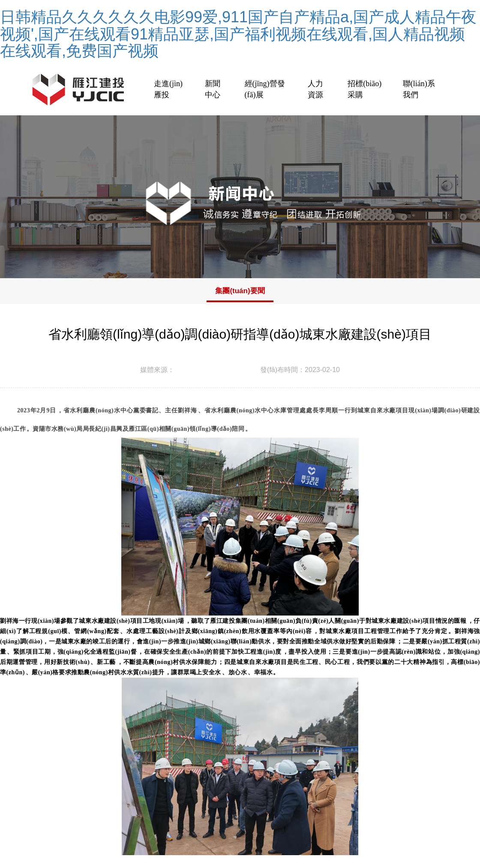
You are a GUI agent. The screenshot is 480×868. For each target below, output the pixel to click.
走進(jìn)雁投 (168, 89)
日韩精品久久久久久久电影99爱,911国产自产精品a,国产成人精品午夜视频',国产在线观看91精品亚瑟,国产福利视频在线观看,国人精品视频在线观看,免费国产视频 (238, 34)
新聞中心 (213, 89)
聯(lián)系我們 (419, 89)
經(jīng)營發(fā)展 (265, 89)
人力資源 (315, 89)
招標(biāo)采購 (364, 89)
